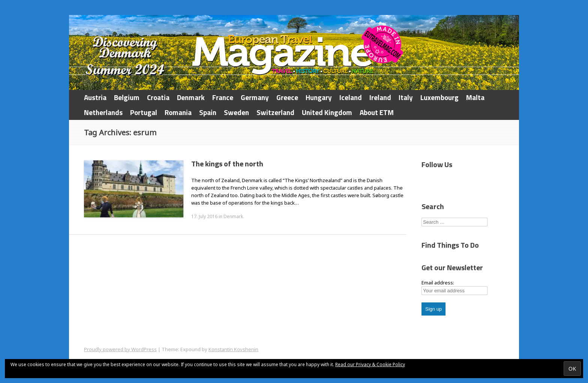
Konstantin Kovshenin (233, 349)
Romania (178, 112)
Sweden (236, 112)
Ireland (380, 97)
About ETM (377, 112)
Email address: (438, 283)
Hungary (319, 97)
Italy (406, 97)
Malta (475, 97)
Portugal (144, 112)
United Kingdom (327, 112)
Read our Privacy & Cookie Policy (370, 364)
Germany (255, 97)
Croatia (158, 97)
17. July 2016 (204, 216)
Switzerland (275, 112)
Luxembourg (439, 97)
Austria (95, 97)
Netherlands (103, 112)
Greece (287, 97)
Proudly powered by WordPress (120, 349)
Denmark (191, 97)
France (223, 97)
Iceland (351, 97)
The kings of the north (227, 164)
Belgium (127, 97)
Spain (208, 112)
